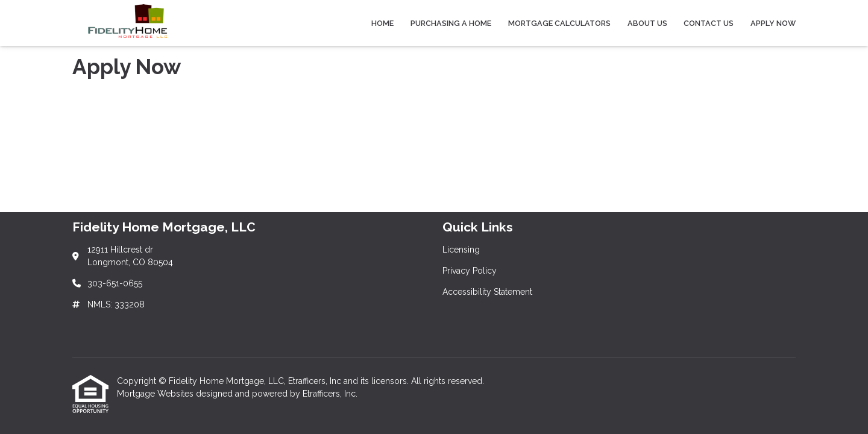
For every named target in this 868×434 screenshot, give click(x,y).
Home (382, 23)
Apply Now (773, 23)
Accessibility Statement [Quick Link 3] (487, 292)
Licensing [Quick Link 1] (461, 250)
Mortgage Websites (156, 394)
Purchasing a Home (451, 23)
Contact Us (709, 23)
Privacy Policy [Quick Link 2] (470, 271)
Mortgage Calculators (559, 23)
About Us (647, 23)
